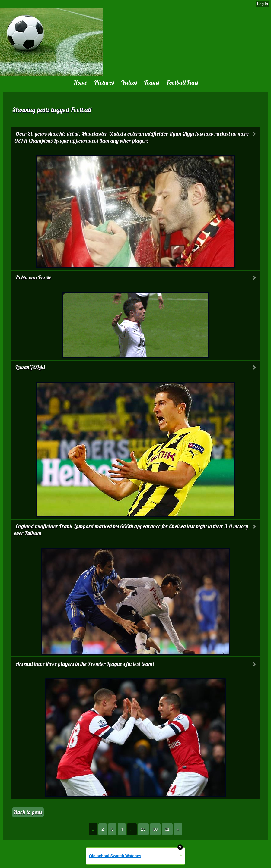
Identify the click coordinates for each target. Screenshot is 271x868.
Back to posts (28, 812)
